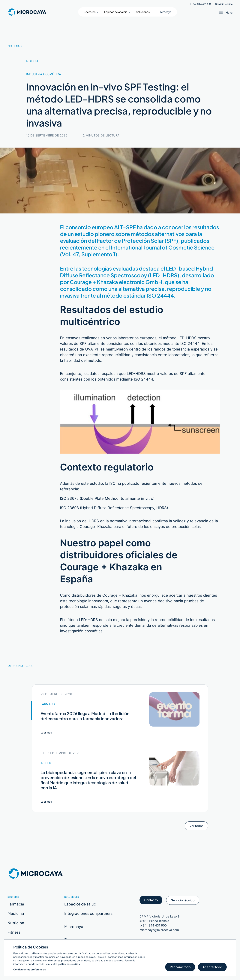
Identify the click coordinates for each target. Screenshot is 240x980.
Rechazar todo (180, 968)
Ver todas (196, 827)
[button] (91, 12)
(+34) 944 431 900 (201, 4)
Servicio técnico (224, 4)
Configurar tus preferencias (30, 969)
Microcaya (165, 12)
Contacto (151, 901)
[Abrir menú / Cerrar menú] (225, 12)
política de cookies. (69, 964)
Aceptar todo (212, 968)
